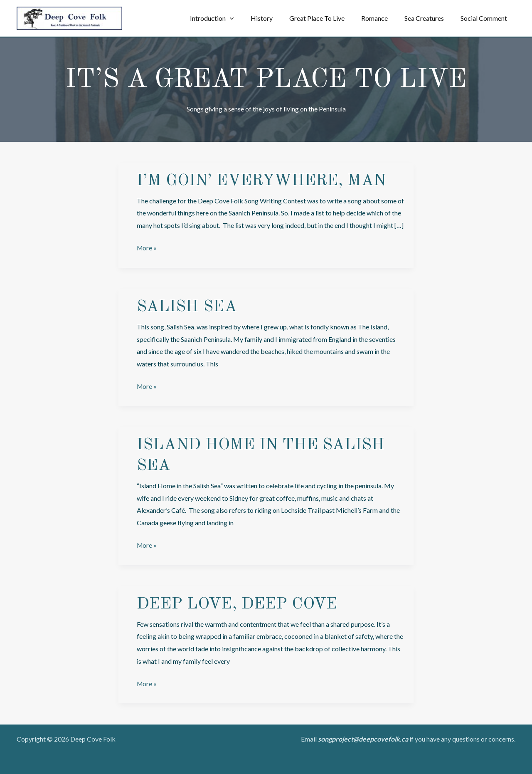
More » (147, 248)
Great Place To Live (329, 18)
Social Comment (485, 18)
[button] (248, 18)
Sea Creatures (429, 18)
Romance (383, 18)
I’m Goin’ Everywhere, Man (264, 181)
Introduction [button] (230, 18)
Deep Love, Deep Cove (238, 603)
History (277, 18)
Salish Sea (188, 307)
